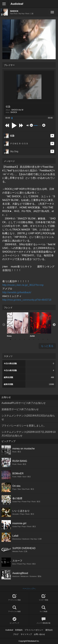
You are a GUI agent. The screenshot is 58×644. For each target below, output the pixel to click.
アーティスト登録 (14, 597)
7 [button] (38, 339)
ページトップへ (29, 589)
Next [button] (54, 325)
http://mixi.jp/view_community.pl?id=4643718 (27, 300)
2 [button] (15, 339)
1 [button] (11, 339)
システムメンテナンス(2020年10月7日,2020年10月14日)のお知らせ (29, 434)
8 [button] (43, 339)
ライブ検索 (44, 609)
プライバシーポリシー (34, 630)
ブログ (16, 634)
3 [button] (20, 339)
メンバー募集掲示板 (44, 621)
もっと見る (47, 346)
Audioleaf (17, 4)
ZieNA (41, 325)
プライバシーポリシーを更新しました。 (24, 426)
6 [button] (34, 339)
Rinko (18, 325)
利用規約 (19, 630)
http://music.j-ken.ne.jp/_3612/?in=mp (23, 285)
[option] (18, 325)
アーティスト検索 (14, 609)
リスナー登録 (44, 597)
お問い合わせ (39, 634)
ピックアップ (14, 621)
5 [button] (29, 339)
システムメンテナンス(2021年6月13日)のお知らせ (28, 417)
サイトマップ (26, 634)
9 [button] (48, 339)
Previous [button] (4, 325)
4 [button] (24, 339)
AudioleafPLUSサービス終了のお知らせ (24, 403)
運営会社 (49, 630)
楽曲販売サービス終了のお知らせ (20, 409)
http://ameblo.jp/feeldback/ (17, 292)
